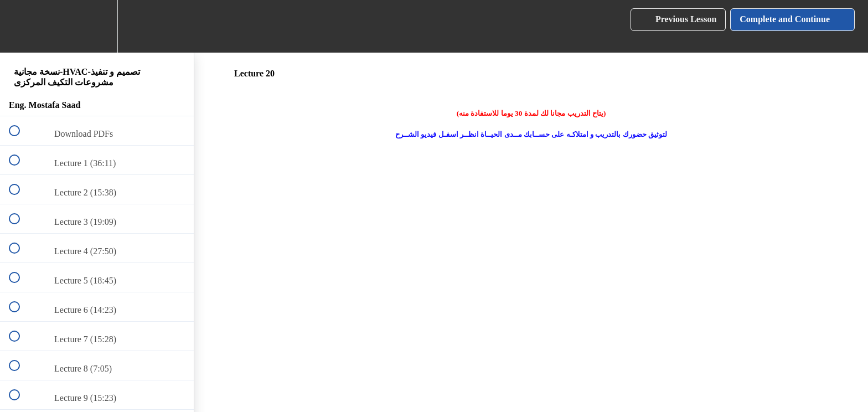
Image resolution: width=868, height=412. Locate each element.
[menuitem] (97, 26)
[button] (20, 26)
